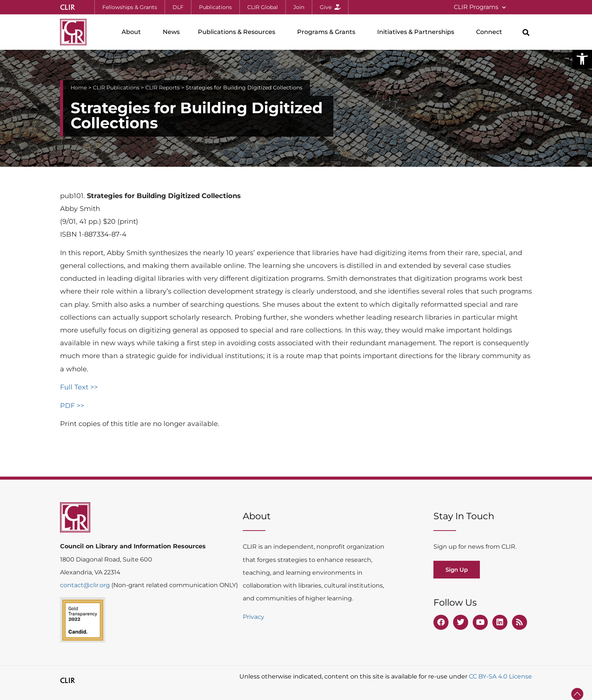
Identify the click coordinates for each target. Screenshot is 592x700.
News (171, 32)
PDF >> (72, 406)
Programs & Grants (328, 32)
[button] (582, 59)
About (133, 32)
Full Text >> (79, 387)
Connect (491, 32)
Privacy (254, 617)
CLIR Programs (480, 7)
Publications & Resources (238, 32)
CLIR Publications (116, 88)
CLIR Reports (163, 88)
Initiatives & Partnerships (418, 32)
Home (79, 88)
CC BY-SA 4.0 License (500, 676)
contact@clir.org (86, 585)
